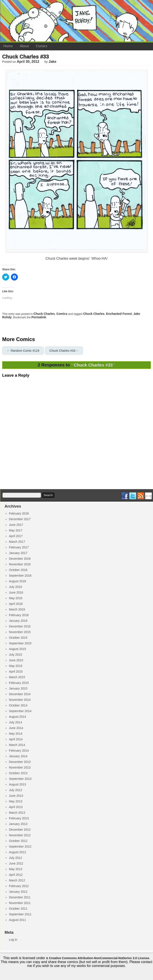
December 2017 (20, 519)
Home (8, 46)
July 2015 (15, 655)
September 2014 (20, 711)
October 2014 (18, 705)
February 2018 (19, 513)
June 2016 (16, 592)
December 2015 (20, 626)
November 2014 (20, 700)
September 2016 (20, 576)
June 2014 (16, 728)
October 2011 (18, 909)
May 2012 (16, 869)
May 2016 (16, 598)
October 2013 (18, 773)
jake (52, 62)
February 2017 (19, 547)
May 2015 (16, 666)
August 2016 (18, 581)
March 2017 (17, 542)
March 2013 (17, 813)
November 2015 (20, 632)
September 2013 (20, 779)
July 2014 (15, 722)
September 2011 (20, 914)
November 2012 (20, 835)
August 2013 (18, 784)
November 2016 (20, 564)
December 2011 (20, 897)
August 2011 (18, 920)
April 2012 (16, 875)
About (24, 46)
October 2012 (18, 841)
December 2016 (20, 559)
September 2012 (20, 846)
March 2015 (17, 677)
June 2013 (16, 796)
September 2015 (20, 643)
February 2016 (19, 615)
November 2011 (20, 903)
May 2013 (16, 801)
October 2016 (18, 570)
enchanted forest (119, 314)
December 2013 (20, 762)
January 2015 (18, 688)
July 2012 (15, 858)
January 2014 (18, 756)
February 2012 (19, 886)
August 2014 (18, 717)
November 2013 (20, 767)
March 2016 (17, 609)
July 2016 (15, 587)
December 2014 (20, 694)
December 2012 (20, 830)
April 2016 (16, 604)
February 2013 (19, 818)
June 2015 (16, 660)
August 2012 (18, 852)
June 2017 (16, 525)
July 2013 (15, 790)
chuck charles (94, 314)
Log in (13, 940)
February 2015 (19, 683)
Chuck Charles (44, 314)
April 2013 (16, 807)
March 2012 (17, 880)
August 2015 (18, 649)
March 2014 (17, 745)
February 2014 (19, 751)
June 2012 (16, 863)
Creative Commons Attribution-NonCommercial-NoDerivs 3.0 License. (99, 958)
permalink (39, 317)
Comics (42, 46)
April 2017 (16, 536)
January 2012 (18, 892)
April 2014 (16, 739)
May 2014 (16, 734)
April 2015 (16, 671)
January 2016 (18, 621)
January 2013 (18, 824)
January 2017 (18, 553)
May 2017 (16, 530)
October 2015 (18, 638)
